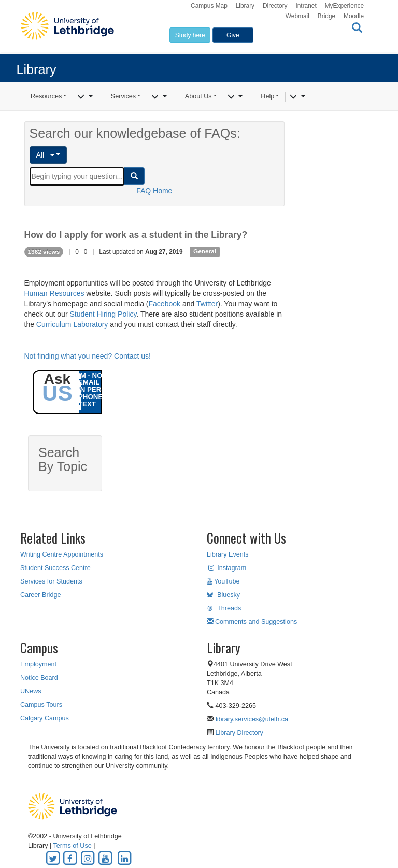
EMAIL (89, 382)
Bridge (326, 16)
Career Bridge (40, 595)
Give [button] (233, 35)
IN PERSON (97, 389)
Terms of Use (73, 846)
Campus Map (209, 6)
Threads (224, 608)
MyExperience (344, 6)
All (45, 155)
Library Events (228, 554)
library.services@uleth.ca (252, 719)
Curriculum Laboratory (72, 324)
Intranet (306, 6)
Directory (275, 6)
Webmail (297, 16)
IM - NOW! (95, 375)
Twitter (207, 304)
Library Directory (238, 733)
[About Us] (235, 97)
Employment (38, 664)
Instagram (226, 568)
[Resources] (85, 97)
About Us (198, 96)
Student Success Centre (55, 568)
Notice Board (39, 678)
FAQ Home (154, 191)
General (205, 252)
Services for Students (51, 581)
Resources (46, 96)
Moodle (354, 16)
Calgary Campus (45, 718)
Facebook (165, 304)
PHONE (90, 397)
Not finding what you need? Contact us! (88, 356)
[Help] (297, 97)
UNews (31, 691)
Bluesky (223, 595)
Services (123, 96)
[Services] (159, 97)
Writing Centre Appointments (62, 554)
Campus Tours (41, 705)
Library (245, 6)
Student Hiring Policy (103, 314)
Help (267, 96)
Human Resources (54, 293)
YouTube (223, 581)
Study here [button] (190, 35)
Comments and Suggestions (252, 622)
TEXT (87, 404)
